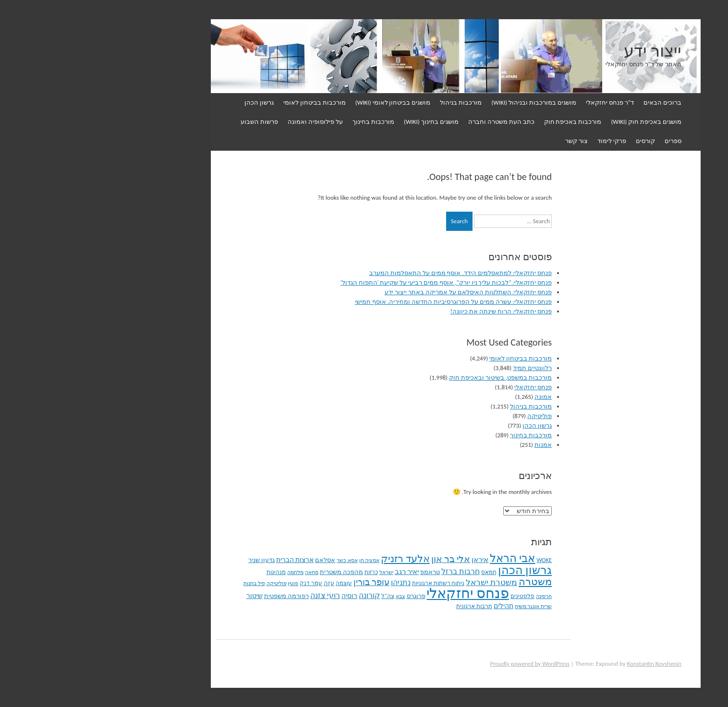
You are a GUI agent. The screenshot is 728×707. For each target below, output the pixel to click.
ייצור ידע (561, 51)
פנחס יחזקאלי (441, 387)
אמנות (451, 445)
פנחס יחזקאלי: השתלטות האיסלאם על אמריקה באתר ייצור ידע (376, 292)
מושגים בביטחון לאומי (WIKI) (301, 102)
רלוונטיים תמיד (441, 368)
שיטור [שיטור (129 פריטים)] (163, 596)
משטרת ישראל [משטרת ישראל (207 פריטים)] (400, 582)
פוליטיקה (448, 416)
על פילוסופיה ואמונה (224, 122)
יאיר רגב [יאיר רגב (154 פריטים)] (315, 572)
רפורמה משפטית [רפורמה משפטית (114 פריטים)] (195, 596)
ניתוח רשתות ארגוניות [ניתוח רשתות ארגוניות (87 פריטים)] (346, 583)
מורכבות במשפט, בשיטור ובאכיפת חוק (409, 377)
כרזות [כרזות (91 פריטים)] (279, 572)
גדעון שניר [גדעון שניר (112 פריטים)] (170, 560)
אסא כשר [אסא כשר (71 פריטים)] (255, 560)
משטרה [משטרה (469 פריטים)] (443, 582)
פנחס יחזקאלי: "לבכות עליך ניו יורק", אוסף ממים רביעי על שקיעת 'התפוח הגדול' (354, 282)
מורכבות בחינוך (282, 122)
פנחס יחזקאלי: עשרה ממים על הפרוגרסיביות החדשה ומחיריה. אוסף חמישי (362, 302)
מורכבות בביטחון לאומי (223, 102)
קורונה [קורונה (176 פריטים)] (278, 595)
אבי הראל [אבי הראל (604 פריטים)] (421, 558)
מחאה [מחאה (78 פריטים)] (220, 572)
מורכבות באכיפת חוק (481, 122)
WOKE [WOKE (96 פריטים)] (452, 560)
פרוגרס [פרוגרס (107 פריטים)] (324, 596)
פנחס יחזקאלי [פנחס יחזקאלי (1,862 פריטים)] (376, 593)
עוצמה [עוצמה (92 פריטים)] (252, 583)
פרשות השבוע (168, 122)
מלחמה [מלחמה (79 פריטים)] (204, 572)
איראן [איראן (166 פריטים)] (388, 559)
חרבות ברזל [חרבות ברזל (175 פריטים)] (369, 571)
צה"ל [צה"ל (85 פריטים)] (296, 596)
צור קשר (485, 141)
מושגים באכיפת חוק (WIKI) (554, 122)
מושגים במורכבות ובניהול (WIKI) (442, 102)
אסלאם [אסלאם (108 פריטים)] (233, 560)
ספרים (581, 141)
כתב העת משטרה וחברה (410, 122)
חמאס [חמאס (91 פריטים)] (397, 572)
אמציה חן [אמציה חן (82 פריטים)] (278, 560)
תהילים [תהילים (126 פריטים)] (412, 606)
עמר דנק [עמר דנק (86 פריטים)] (219, 583)
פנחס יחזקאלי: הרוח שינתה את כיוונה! (409, 311)
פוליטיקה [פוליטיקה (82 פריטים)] (185, 583)
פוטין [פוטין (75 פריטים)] (201, 583)
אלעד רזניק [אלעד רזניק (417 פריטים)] (314, 559)
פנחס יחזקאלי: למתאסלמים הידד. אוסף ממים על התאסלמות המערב (369, 273)
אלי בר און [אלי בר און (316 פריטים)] (359, 559)
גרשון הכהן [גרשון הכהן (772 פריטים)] (433, 570)
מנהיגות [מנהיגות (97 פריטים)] (184, 572)
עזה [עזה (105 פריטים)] (237, 583)
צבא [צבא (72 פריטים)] (309, 596)
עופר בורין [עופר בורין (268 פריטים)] (280, 582)
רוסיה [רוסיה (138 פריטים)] (258, 596)
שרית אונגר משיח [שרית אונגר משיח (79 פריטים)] (442, 606)
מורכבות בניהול (369, 102)
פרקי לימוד (520, 141)
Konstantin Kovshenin (563, 664)
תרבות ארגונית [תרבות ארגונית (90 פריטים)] (382, 606)
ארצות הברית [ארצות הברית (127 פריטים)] (203, 560)
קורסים (554, 141)
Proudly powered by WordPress (438, 664)
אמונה (451, 397)
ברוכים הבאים (571, 102)
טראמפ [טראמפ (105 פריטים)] (338, 572)
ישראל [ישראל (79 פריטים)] (295, 572)
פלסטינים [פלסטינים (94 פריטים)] (431, 596)
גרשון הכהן (167, 102)
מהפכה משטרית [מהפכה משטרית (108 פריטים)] (250, 572)
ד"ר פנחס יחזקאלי (518, 102)
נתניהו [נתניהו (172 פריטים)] (309, 582)
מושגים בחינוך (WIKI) (340, 122)
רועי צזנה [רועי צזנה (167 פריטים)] (234, 595)
